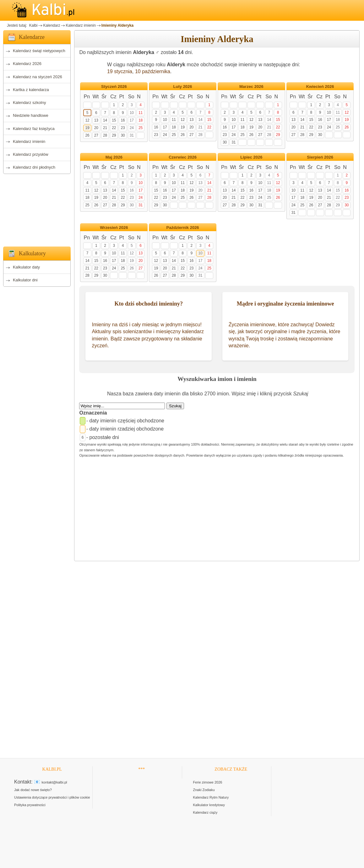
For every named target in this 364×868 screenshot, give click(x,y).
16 (123, 120)
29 (114, 135)
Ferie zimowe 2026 (208, 782)
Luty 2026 (183, 87)
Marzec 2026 (251, 87)
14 (105, 120)
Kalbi (33, 25)
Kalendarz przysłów (31, 154)
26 (87, 135)
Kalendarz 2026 (27, 64)
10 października (153, 71)
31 (132, 135)
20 (96, 128)
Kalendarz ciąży (205, 812)
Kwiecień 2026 (320, 87)
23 (123, 128)
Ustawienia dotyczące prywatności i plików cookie (52, 797)
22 (114, 128)
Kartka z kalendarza (31, 90)
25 (141, 128)
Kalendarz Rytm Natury (211, 797)
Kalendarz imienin (81, 25)
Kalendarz (52, 25)
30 (123, 135)
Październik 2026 (183, 228)
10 (132, 113)
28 (105, 135)
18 (141, 120)
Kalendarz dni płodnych (34, 167)
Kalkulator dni (25, 280)
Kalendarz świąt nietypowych (39, 51)
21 (105, 128)
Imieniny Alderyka (117, 25)
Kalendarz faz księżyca (34, 129)
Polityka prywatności (30, 805)
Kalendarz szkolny (30, 103)
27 (96, 135)
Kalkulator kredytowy (209, 805)
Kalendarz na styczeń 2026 (38, 77)
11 (141, 113)
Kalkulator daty (26, 267)
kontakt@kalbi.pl (54, 782)
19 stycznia (120, 71)
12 (87, 120)
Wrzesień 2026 (114, 228)
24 (132, 128)
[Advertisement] (37, 209)
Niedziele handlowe (31, 115)
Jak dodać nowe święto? (33, 790)
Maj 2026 (114, 157)
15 (114, 120)
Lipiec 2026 (251, 157)
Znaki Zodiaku (204, 790)
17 (132, 120)
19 (87, 128)
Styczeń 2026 (114, 87)
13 (96, 120)
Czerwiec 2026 (183, 157)
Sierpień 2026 (320, 157)
